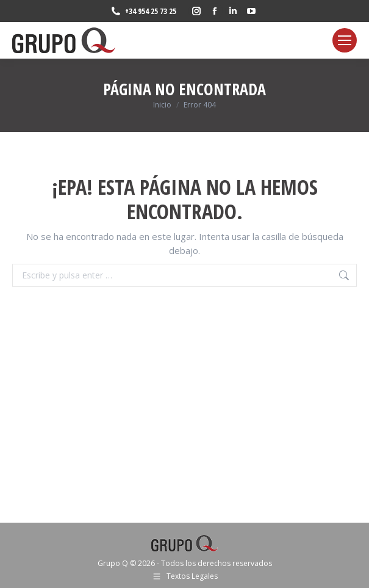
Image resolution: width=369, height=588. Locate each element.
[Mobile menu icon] (345, 40)
